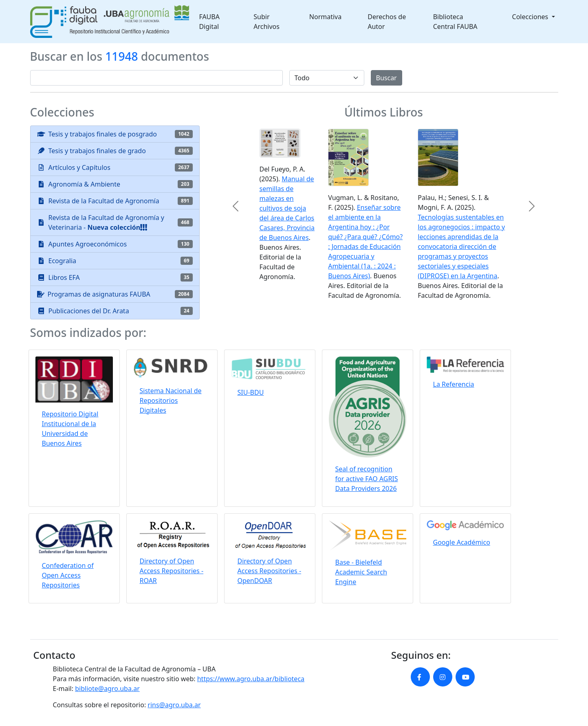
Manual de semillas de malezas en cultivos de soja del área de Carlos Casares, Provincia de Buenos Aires (287, 208)
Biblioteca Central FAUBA (455, 22)
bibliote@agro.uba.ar (107, 689)
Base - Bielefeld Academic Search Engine (361, 572)
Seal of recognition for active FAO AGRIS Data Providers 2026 (367, 479)
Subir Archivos (266, 22)
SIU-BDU (251, 392)
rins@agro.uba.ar (174, 705)
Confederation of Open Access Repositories (68, 575)
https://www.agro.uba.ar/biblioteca (251, 679)
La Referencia (454, 384)
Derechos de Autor (387, 22)
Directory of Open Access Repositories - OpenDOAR (270, 571)
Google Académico (462, 542)
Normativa (325, 17)
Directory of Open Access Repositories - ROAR (172, 571)
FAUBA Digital (209, 22)
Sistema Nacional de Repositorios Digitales (171, 400)
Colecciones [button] (531, 17)
